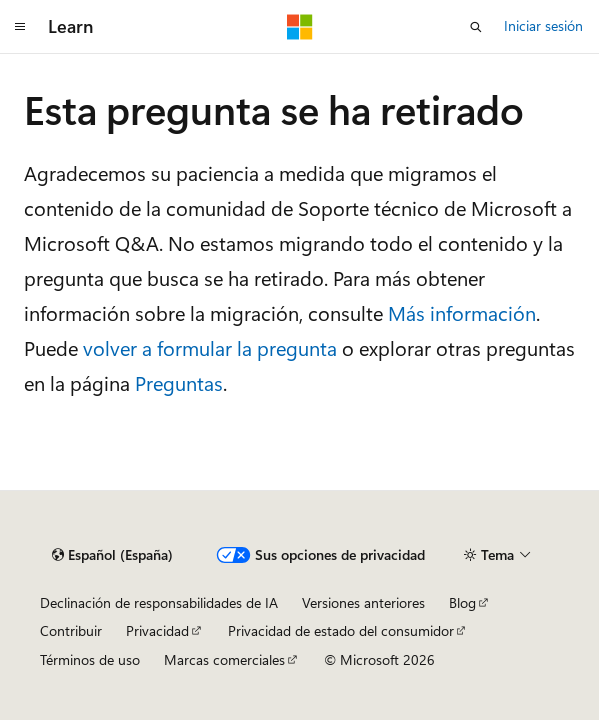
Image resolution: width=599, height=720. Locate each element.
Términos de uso (90, 659)
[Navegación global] (20, 27)
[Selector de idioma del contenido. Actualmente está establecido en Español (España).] (112, 555)
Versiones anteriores (363, 602)
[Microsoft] (300, 27)
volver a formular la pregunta (210, 347)
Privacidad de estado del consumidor (341, 630)
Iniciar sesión (543, 25)
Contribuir (71, 630)
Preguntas (179, 382)
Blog (462, 602)
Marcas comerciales (224, 659)
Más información (462, 312)
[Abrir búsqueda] (476, 27)
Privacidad (157, 630)
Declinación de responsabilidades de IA (159, 602)
